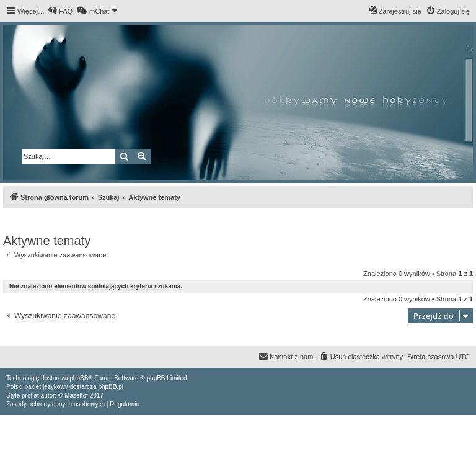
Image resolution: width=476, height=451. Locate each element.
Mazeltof (76, 395)
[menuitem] (60, 11)
